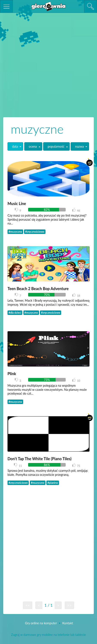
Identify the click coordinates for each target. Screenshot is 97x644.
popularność (56, 146)
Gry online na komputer (41, 623)
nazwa (79, 146)
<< (28, 605)
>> (69, 605)
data (15, 146)
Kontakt (68, 623)
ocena (33, 146)
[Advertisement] (48, 64)
